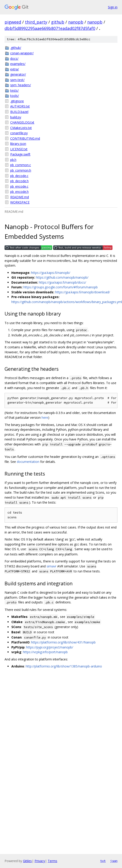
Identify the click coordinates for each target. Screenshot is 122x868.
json (114, 861)
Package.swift (20, 154)
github (58, 22)
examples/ (18, 64)
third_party (36, 22)
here (45, 417)
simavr (51, 566)
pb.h (13, 160)
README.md (20, 197)
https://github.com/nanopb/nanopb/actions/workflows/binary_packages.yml (67, 302)
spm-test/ (17, 80)
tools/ (15, 96)
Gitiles (27, 861)
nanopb (76, 22)
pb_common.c (21, 165)
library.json (18, 144)
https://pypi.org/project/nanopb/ (50, 647)
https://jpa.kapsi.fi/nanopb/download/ (83, 292)
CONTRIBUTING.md (25, 138)
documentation (28, 462)
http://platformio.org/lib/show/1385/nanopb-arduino (64, 666)
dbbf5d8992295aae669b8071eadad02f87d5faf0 (50, 28)
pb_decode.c (19, 176)
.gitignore (17, 101)
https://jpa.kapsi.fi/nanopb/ (51, 273)
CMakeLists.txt (21, 128)
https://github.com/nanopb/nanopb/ (62, 277)
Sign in (113, 7)
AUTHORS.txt (20, 106)
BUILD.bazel (19, 112)
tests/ (14, 90)
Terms (52, 861)
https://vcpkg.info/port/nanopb (45, 652)
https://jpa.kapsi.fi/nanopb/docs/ (62, 282)
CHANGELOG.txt (22, 122)
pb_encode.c (19, 186)
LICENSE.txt (19, 149)
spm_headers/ (21, 85)
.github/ (16, 48)
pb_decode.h (19, 181)
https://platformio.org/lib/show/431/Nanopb (63, 642)
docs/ (14, 59)
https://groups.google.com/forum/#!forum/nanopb (61, 287)
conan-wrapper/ (22, 53)
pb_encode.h (19, 192)
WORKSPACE (20, 202)
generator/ (18, 74)
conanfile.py (19, 133)
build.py (16, 117)
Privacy (40, 861)
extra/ (15, 69)
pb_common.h (21, 170)
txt (103, 861)
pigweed (13, 22)
